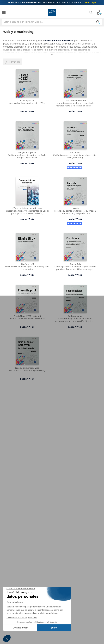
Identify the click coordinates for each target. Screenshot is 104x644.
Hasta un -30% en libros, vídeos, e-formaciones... (52, 2)
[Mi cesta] (91, 13)
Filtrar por (15, 62)
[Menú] (4, 13)
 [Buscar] (98, 22)
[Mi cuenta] (99, 13)
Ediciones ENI (52, 13)
